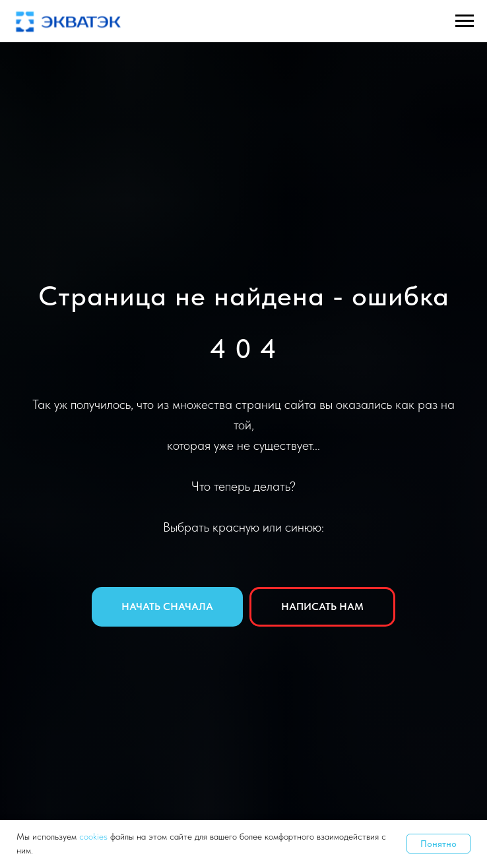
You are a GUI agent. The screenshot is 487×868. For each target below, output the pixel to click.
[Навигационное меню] (465, 21)
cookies (95, 836)
